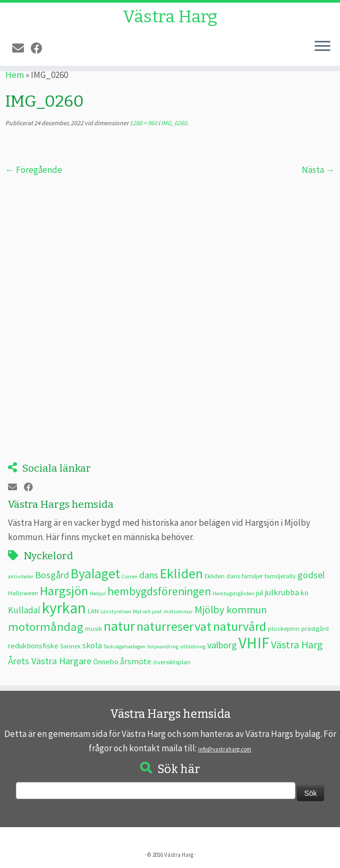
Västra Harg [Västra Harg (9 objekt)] (297, 644)
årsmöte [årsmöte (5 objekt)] (136, 661)
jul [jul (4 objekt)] (260, 593)
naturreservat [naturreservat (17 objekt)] (174, 626)
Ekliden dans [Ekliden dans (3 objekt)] (222, 576)
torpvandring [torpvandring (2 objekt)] (163, 646)
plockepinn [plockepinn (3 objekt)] (284, 628)
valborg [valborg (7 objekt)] (222, 645)
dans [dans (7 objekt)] (149, 575)
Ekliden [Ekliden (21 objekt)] (181, 574)
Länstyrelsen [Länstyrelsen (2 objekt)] (116, 611)
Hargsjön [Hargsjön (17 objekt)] (64, 591)
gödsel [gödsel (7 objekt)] (311, 575)
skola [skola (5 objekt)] (92, 645)
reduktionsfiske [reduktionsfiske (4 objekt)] (33, 646)
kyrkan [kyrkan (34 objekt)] (64, 608)
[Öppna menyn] (322, 47)
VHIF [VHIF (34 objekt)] (254, 643)
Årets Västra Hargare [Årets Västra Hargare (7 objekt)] (50, 661)
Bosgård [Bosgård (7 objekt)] (52, 575)
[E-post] (22, 48)
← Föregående (34, 170)
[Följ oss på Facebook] (40, 48)
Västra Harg (170, 16)
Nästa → (318, 170)
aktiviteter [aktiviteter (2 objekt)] (21, 576)
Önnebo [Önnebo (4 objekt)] (106, 662)
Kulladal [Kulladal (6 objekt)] (24, 610)
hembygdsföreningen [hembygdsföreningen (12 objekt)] (159, 591)
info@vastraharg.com (225, 749)
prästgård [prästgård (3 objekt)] (315, 628)
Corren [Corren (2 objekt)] (130, 576)
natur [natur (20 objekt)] (119, 626)
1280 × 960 (143, 123)
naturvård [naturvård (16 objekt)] (240, 627)
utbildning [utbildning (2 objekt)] (193, 646)
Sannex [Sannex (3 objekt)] (70, 646)
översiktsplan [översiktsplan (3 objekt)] (172, 662)
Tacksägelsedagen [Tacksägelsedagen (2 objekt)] (125, 646)
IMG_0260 (173, 123)
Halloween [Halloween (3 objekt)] (23, 593)
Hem (15, 75)
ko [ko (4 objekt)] (305, 593)
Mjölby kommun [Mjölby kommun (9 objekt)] (231, 609)
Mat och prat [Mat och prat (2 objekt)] (147, 611)
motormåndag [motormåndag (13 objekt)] (46, 627)
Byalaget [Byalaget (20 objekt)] (95, 574)
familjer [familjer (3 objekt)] (252, 576)
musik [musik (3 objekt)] (93, 628)
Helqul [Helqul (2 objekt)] (98, 593)
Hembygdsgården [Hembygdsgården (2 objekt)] (233, 593)
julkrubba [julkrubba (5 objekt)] (282, 592)
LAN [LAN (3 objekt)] (93, 611)
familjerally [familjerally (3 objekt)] (280, 576)
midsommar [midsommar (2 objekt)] (178, 611)
